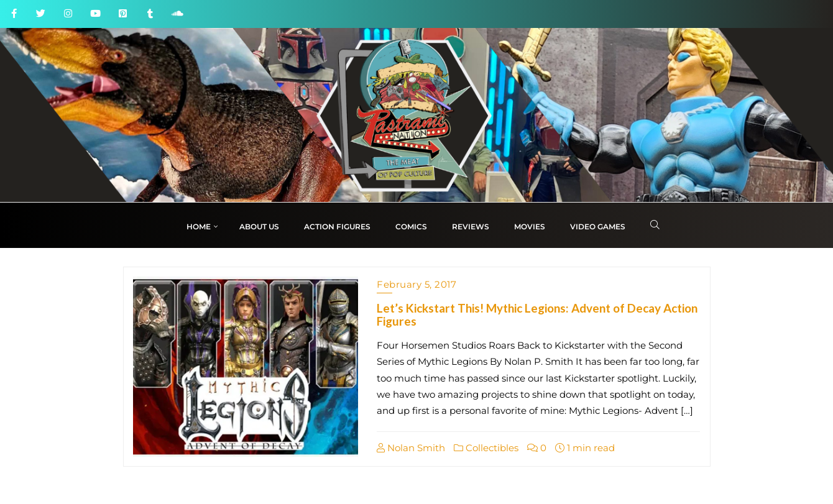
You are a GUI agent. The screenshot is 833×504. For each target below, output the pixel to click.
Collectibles (486, 448)
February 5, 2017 (416, 284)
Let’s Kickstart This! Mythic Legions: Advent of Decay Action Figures (537, 314)
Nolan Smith (411, 448)
